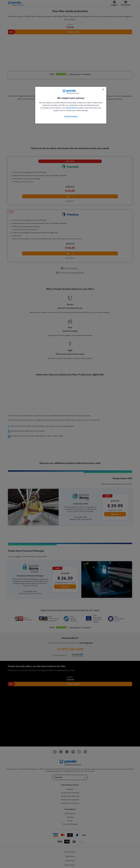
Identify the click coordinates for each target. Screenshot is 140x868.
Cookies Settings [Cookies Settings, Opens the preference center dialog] (71, 116)
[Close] (103, 89)
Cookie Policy (71, 108)
